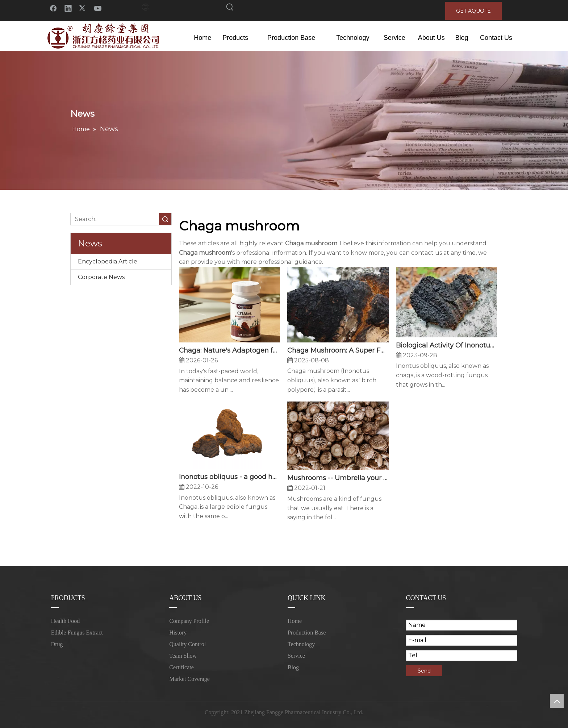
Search (165, 219)
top (557, 701)
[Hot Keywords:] (230, 8)
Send (424, 671)
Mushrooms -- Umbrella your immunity (338, 478)
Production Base (307, 633)
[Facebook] (53, 8)
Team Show (183, 656)
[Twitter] (83, 8)
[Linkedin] (68, 8)
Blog (293, 667)
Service (296, 656)
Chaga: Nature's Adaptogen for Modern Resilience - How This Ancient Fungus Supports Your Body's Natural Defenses (229, 350)
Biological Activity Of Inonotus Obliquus (446, 345)
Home (295, 621)
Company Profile (189, 621)
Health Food (66, 621)
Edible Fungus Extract (77, 633)
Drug (57, 644)
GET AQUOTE (473, 11)
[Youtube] (98, 8)
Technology (301, 644)
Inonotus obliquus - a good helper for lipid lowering (229, 477)
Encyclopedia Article (108, 261)
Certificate (181, 667)
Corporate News (101, 277)
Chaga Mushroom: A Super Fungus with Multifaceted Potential (338, 350)
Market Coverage (189, 679)
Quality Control (187, 644)
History (178, 633)
